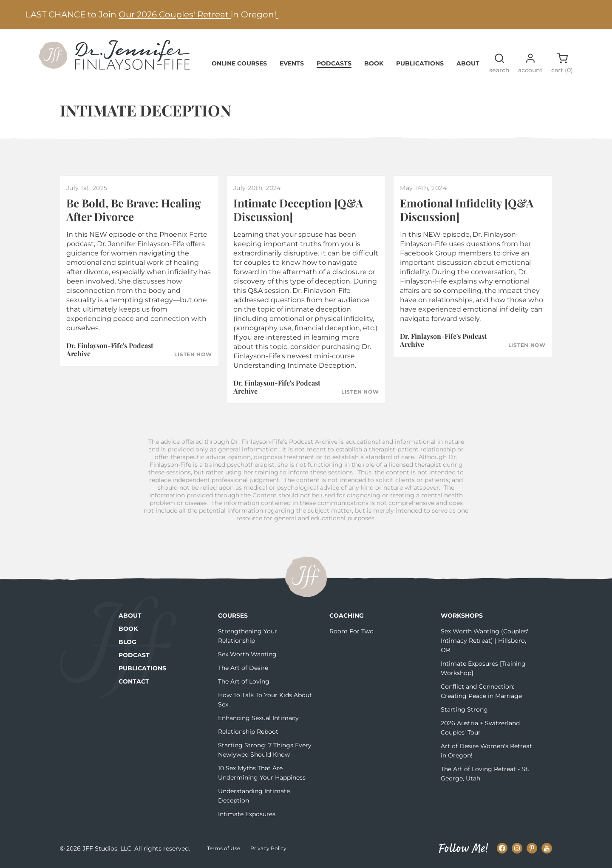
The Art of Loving (244, 681)
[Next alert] (593, 15)
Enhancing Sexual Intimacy (258, 718)
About (468, 63)
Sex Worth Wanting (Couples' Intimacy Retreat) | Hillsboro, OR (484, 641)
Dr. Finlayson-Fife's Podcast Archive (110, 349)
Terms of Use (224, 848)
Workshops (462, 616)
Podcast (134, 655)
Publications (420, 63)
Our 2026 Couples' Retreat (175, 14)
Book (374, 63)
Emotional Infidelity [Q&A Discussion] (467, 210)
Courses (233, 616)
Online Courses (239, 63)
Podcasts (334, 63)
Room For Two (351, 631)
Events (292, 63)
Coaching (347, 616)
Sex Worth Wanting (247, 654)
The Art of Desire (243, 668)
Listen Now (193, 355)
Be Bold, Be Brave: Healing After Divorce (133, 210)
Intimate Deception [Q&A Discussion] (298, 210)
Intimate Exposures (247, 814)
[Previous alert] (19, 15)
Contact (134, 681)
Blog (127, 642)
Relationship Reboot (248, 732)
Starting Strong (464, 709)
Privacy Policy (268, 848)
